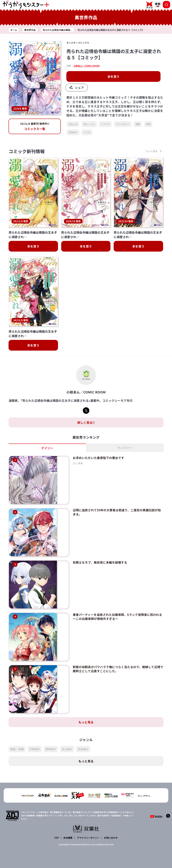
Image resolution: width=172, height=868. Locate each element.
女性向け (73, 132)
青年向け (51, 749)
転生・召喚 (17, 749)
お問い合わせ (111, 838)
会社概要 (68, 838)
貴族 (148, 124)
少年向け (35, 749)
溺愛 (138, 124)
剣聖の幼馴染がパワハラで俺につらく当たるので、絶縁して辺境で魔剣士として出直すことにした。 (118, 669)
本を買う (114, 76)
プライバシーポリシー (88, 838)
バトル (87, 132)
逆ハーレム (89, 124)
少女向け (83, 749)
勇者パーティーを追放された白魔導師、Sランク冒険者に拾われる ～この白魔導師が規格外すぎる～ (117, 617)
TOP (57, 838)
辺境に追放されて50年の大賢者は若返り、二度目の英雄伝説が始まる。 (117, 512)
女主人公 (73, 124)
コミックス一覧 (35, 126)
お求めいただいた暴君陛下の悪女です (98, 458)
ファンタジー (123, 124)
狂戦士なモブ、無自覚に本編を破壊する (100, 562)
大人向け (67, 749)
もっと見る (86, 722)
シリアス (105, 124)
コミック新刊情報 (27, 151)
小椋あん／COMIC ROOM (86, 66)
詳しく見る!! (86, 422)
